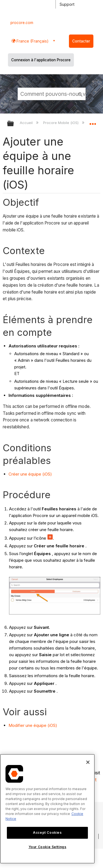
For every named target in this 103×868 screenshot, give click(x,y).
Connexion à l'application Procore (41, 60)
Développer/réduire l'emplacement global (93, 122)
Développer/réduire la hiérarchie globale (14, 124)
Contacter (81, 41)
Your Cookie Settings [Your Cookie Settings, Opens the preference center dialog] (48, 847)
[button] (80, 94)
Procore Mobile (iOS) (61, 123)
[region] (47, 809)
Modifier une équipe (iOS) (33, 725)
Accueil (27, 123)
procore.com (22, 23)
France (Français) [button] (32, 41)
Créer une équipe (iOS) (30, 474)
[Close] (88, 762)
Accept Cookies (47, 833)
